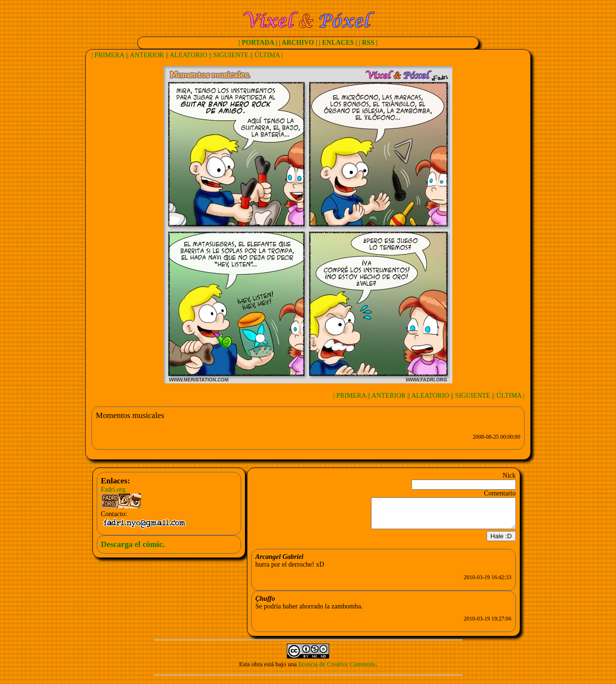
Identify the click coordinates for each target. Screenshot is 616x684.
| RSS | (368, 43)
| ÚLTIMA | (267, 55)
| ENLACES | (338, 43)
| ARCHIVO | (298, 43)
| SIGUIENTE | (231, 55)
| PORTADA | (258, 43)
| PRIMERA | (109, 55)
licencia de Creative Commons (337, 670)
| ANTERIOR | (147, 55)
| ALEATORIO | (189, 55)
